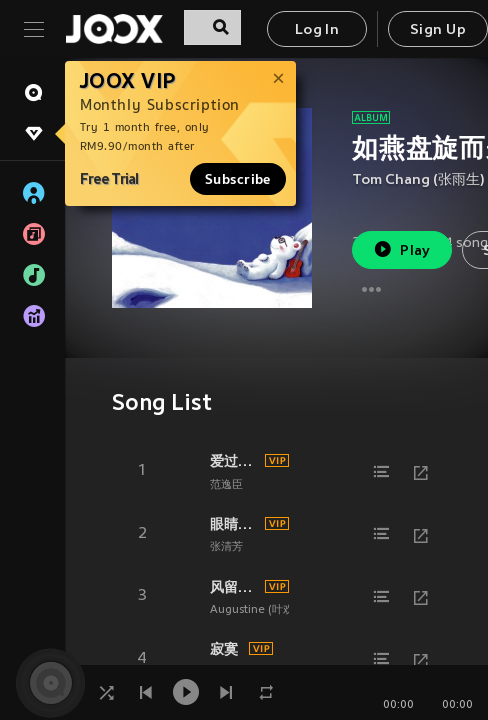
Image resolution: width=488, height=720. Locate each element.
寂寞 (224, 649)
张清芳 (226, 547)
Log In (317, 30)
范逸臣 (226, 485)
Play (401, 249)
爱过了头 (234, 461)
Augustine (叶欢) (254, 610)
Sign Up (438, 30)
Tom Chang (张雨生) (418, 180)
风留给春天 (234, 587)
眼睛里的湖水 (234, 524)
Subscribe (238, 179)
